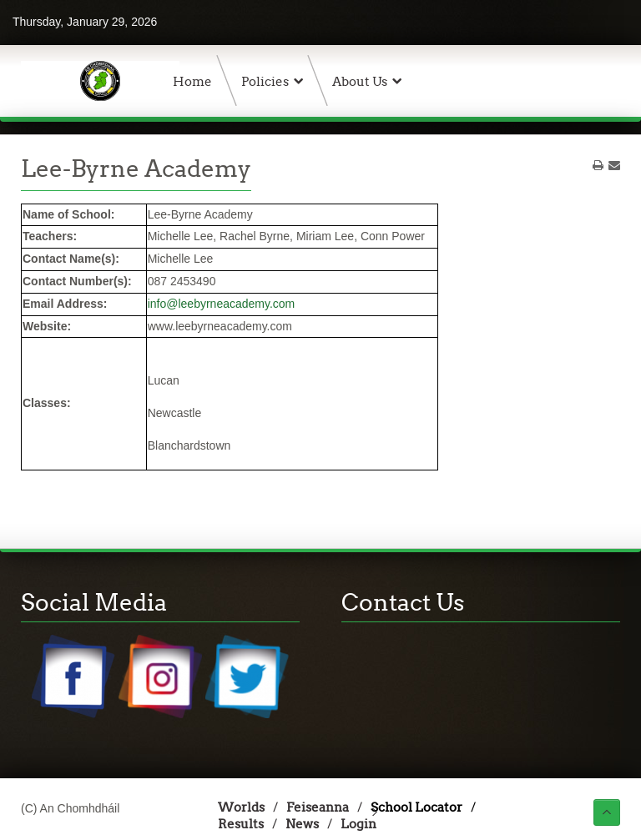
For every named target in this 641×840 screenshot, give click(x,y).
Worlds (241, 807)
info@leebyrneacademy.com (222, 304)
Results (241, 824)
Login (358, 824)
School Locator (416, 807)
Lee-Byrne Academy (136, 169)
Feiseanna (318, 807)
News (302, 824)
